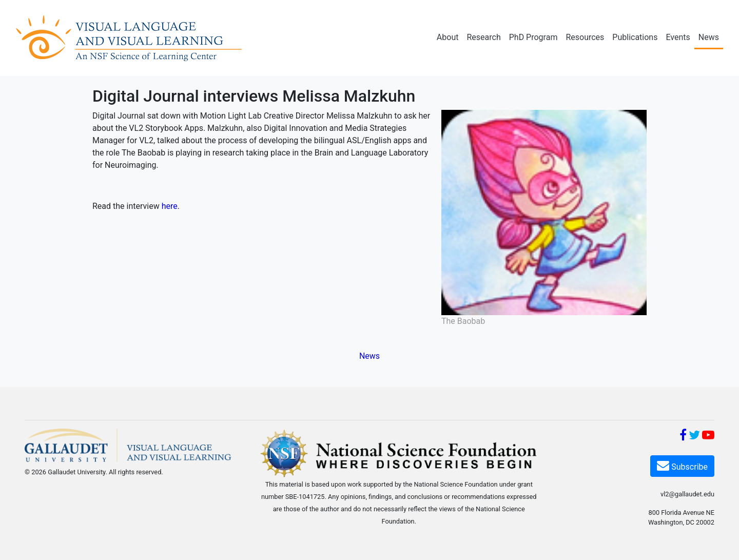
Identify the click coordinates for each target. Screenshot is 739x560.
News (709, 37)
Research (483, 37)
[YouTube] (708, 437)
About (448, 37)
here (170, 206)
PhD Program (533, 37)
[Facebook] (683, 437)
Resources (585, 37)
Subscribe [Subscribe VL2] (682, 465)
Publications (635, 37)
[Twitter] (694, 437)
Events (678, 37)
